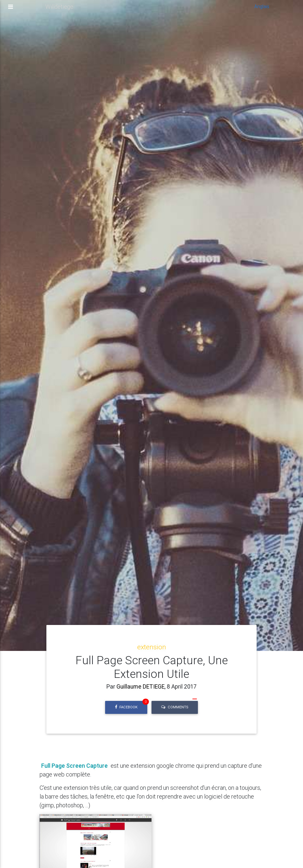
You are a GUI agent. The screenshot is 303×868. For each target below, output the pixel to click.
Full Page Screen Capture (74, 766)
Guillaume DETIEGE (140, 686)
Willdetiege (59, 9)
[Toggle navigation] (10, 9)
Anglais (262, 9)
